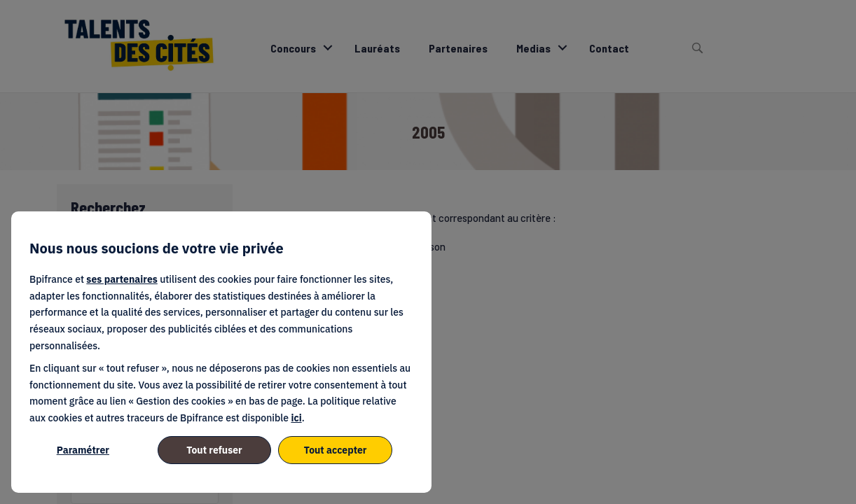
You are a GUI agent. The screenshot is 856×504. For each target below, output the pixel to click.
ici (296, 418)
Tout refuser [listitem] (214, 450)
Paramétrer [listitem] (83, 450)
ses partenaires (122, 279)
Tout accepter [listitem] (336, 450)
